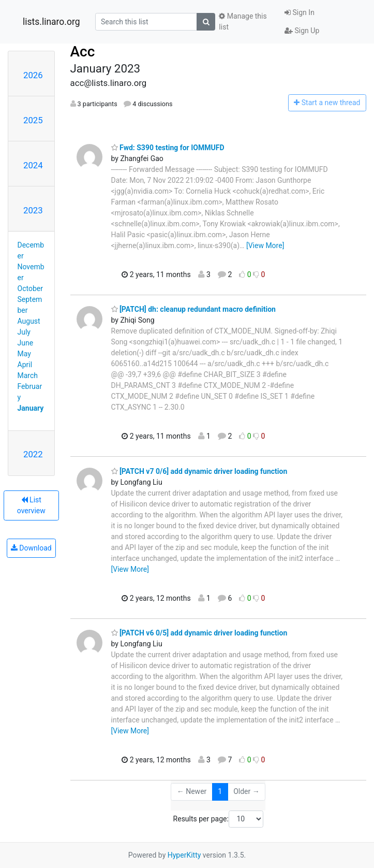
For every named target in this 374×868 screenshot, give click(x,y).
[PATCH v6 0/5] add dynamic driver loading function (199, 633)
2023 (33, 210)
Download (31, 548)
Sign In (300, 12)
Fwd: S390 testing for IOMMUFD (168, 148)
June (26, 343)
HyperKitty (184, 855)
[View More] (265, 245)
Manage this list (243, 21)
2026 (33, 75)
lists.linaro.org (51, 22)
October (30, 288)
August (29, 321)
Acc (83, 52)
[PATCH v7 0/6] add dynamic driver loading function (199, 471)
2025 (33, 120)
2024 (33, 165)
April (25, 365)
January (31, 408)
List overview (31, 505)
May (24, 354)
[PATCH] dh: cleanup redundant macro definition (193, 309)
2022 (33, 454)
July (24, 332)
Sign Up (302, 31)
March (28, 375)
